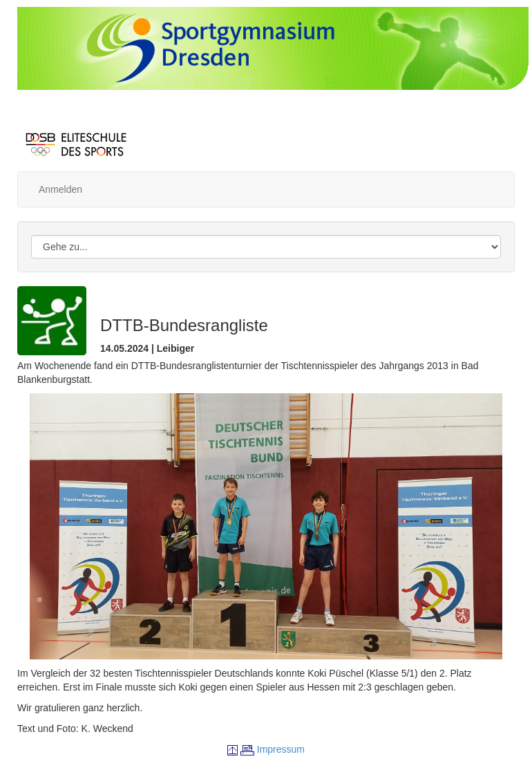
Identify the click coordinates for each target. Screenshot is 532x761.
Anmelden (60, 189)
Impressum (281, 749)
